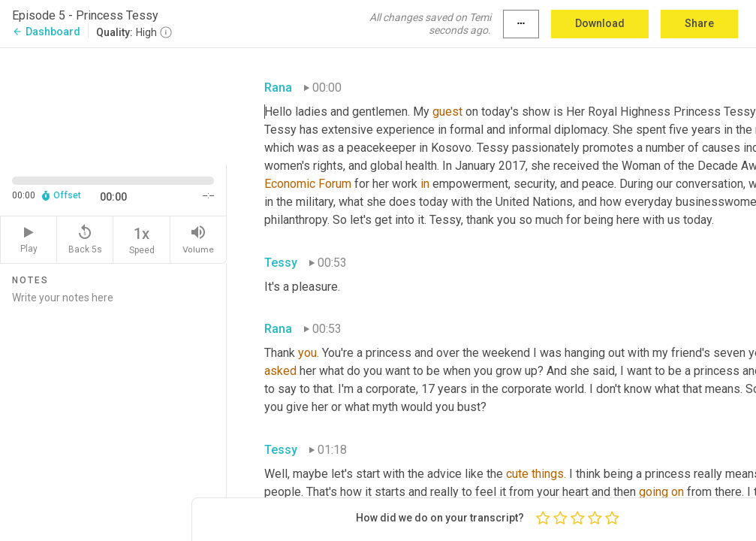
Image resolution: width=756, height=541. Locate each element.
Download (600, 23)
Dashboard (46, 32)
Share (699, 23)
